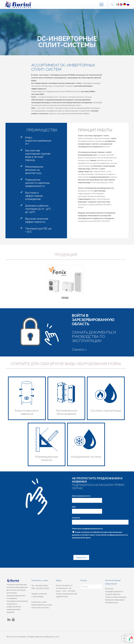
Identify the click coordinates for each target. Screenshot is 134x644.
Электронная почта (81, 497)
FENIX (65, 299)
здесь (88, 539)
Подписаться (80, 558)
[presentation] (92, 546)
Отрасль (76, 519)
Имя (74, 508)
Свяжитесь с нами (39, 602)
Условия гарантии (113, 594)
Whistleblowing (111, 602)
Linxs (57, 637)
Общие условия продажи (116, 597)
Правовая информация (115, 600)
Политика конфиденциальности (87, 530)
